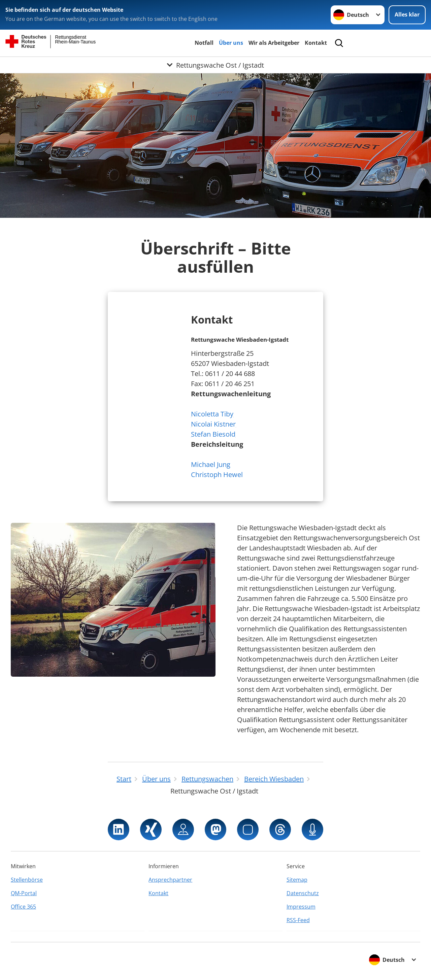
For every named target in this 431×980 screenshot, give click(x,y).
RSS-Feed (298, 920)
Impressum (301, 907)
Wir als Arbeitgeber (274, 43)
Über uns (231, 43)
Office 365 (23, 907)
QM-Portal (24, 893)
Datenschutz (303, 893)
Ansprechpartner (170, 880)
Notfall (204, 43)
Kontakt (316, 43)
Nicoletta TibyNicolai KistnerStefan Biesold (213, 424)
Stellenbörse (27, 880)
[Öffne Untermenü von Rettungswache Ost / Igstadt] (215, 65)
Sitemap (297, 880)
